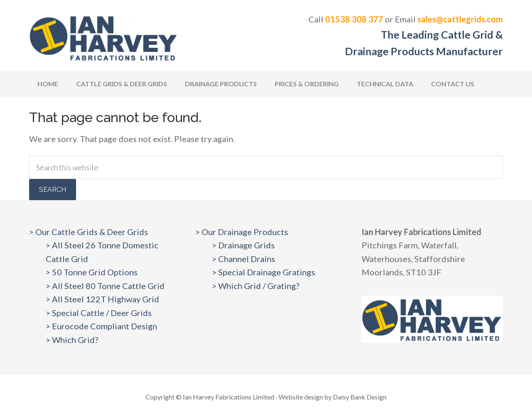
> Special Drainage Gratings (264, 272)
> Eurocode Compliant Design (101, 326)
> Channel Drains (244, 259)
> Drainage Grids (243, 245)
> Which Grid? (72, 340)
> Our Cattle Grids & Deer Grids (89, 232)
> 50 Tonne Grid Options (92, 272)
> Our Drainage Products (242, 232)
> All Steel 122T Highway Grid (102, 299)
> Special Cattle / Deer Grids (99, 313)
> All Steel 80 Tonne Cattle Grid (105, 286)
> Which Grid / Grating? (256, 286)
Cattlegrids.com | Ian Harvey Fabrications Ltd (104, 37)
